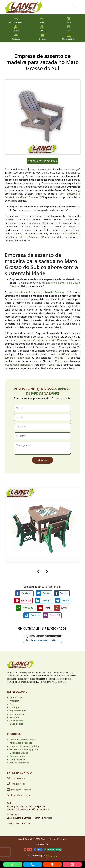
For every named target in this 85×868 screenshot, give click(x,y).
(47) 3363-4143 (61, 358)
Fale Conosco (16, 721)
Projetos (14, 704)
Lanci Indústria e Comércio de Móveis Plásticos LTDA (39, 292)
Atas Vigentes (17, 714)
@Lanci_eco (61, 361)
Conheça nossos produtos (42, 161)
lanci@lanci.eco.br (68, 354)
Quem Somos (17, 697)
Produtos (14, 701)
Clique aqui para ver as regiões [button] (41, 640)
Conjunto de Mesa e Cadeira (24, 746)
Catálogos (15, 707)
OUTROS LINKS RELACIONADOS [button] (45, 628)
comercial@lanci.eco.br (17, 358)
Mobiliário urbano (19, 753)
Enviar (43, 460)
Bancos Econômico (19, 763)
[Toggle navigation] (76, 7)
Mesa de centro (18, 759)
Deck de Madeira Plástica (23, 740)
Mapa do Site (16, 724)
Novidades (15, 717)
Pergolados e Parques (21, 743)
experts (51, 856)
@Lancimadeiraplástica (17, 365)
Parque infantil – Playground (24, 749)
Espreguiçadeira (18, 756)
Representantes (18, 711)
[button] (38, 572)
